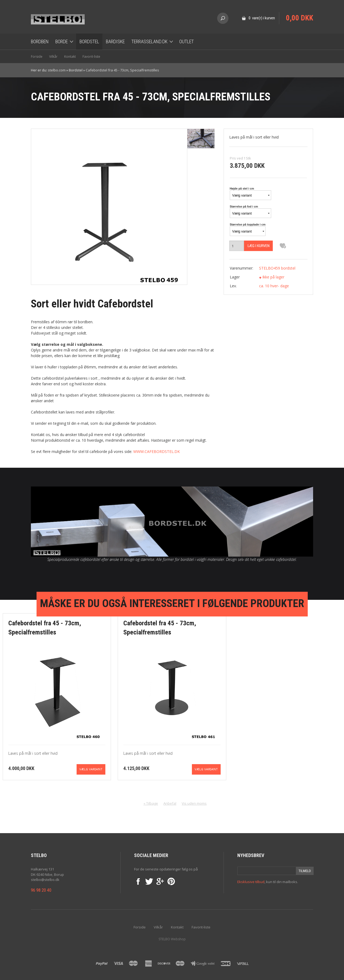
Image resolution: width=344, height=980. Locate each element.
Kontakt (70, 57)
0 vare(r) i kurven (262, 18)
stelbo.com (57, 70)
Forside (37, 57)
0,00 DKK (300, 18)
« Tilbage (151, 803)
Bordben (40, 41)
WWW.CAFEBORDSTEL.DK (157, 451)
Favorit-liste (91, 57)
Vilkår (53, 57)
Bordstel (89, 41)
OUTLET (187, 41)
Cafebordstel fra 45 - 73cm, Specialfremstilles (122, 70)
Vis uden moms (194, 803)
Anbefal (170, 803)
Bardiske (115, 41)
